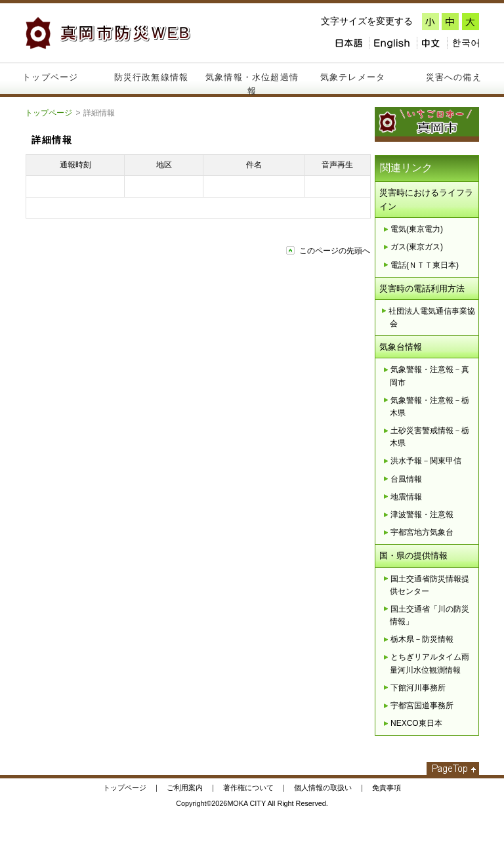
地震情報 (406, 497)
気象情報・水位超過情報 (252, 83)
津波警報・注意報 (422, 515)
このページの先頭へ (335, 251)
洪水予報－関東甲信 (426, 461)
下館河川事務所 (418, 688)
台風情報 (406, 479)
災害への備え (454, 77)
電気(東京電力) (417, 229)
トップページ (50, 77)
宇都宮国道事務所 (422, 706)
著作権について (248, 788)
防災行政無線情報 (152, 77)
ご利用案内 (185, 788)
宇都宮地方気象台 (422, 532)
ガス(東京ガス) (417, 247)
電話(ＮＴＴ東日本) (425, 265)
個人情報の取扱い (323, 788)
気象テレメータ (353, 77)
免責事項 (387, 788)
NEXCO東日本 (416, 723)
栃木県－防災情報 (422, 639)
